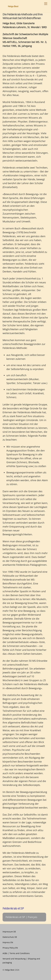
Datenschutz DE (10, 937)
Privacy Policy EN (10, 948)
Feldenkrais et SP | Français (21, 917)
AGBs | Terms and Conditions (16, 953)
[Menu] (46, 4)
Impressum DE (9, 932)
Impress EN (8, 942)
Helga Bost (10, 970)
